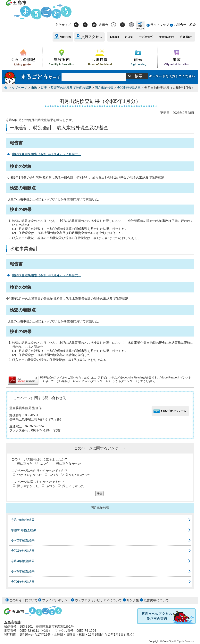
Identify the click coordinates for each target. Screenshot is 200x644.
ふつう (44, 464)
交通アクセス (92, 37)
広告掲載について (156, 600)
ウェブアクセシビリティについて (98, 600)
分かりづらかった (78, 475)
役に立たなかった (69, 464)
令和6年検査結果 (23, 582)
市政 (34, 88)
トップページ (18, 88)
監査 (44, 88)
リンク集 (133, 600)
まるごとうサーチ (33, 77)
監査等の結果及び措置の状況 (71, 88)
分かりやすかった (29, 475)
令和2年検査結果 (23, 540)
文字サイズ (63, 25)
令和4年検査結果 (23, 561)
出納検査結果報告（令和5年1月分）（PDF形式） (47, 154)
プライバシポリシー (56, 600)
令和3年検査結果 (23, 551)
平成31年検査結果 (24, 530)
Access (65, 37)
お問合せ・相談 (185, 25)
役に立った (25, 464)
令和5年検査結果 (129, 88)
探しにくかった (73, 486)
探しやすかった (28, 486)
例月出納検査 (104, 88)
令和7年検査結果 (23, 520)
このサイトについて (23, 600)
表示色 (104, 25)
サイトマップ (160, 25)
